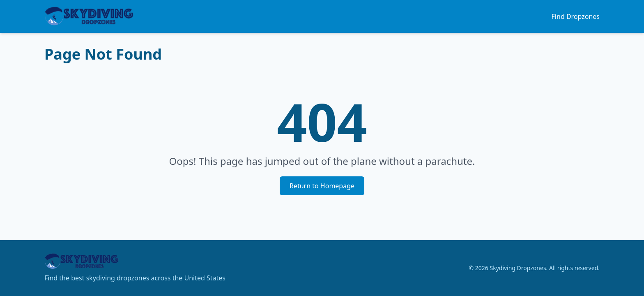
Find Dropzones (576, 16)
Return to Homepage (322, 186)
